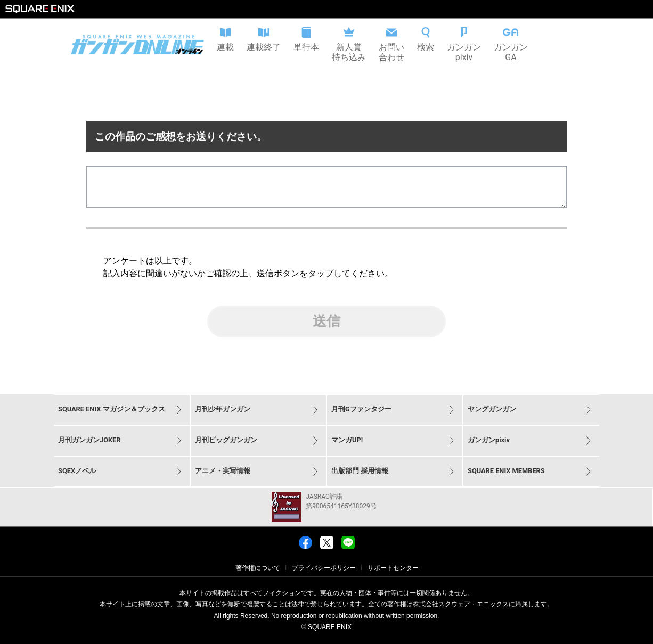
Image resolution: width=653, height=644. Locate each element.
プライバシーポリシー (324, 568)
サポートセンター (393, 568)
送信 (326, 329)
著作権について (258, 568)
